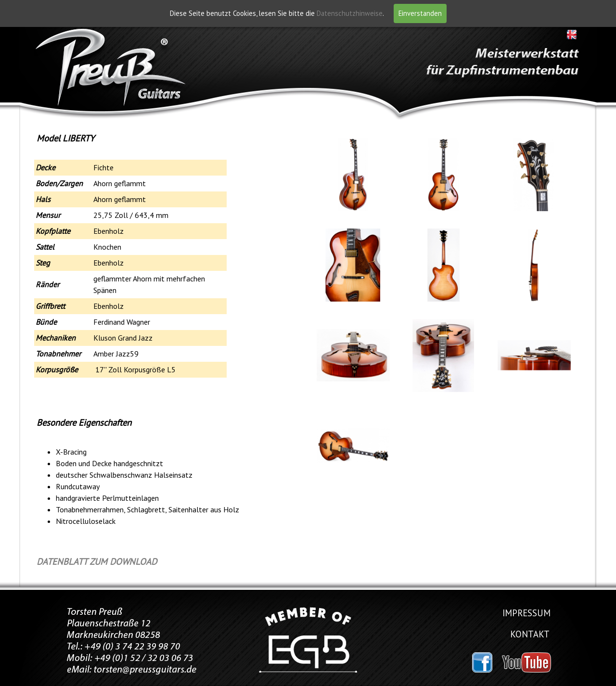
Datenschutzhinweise (350, 13)
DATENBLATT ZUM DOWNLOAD (97, 561)
